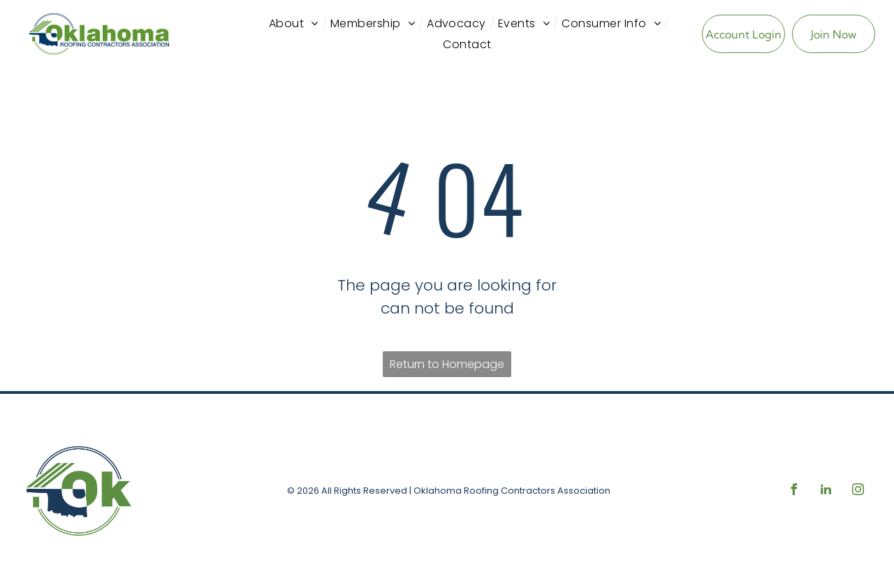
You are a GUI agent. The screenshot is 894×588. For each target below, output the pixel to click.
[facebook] (793, 491)
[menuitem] (296, 24)
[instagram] (858, 491)
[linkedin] (826, 491)
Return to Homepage (447, 364)
